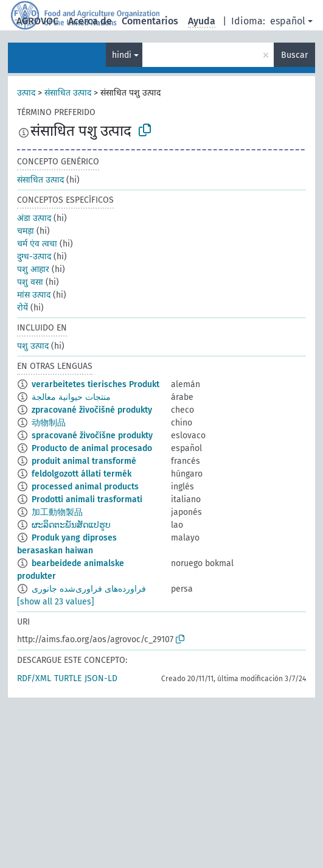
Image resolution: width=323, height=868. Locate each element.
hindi (122, 55)
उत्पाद (26, 93)
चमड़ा (26, 231)
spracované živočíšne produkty (92, 436)
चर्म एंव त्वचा (37, 244)
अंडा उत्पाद (34, 218)
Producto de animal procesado (92, 448)
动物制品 (49, 423)
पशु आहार (33, 269)
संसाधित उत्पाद (68, 93)
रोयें (23, 308)
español (288, 21)
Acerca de (90, 21)
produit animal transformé (84, 461)
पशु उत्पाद (33, 346)
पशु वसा (30, 282)
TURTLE (68, 678)
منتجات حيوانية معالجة (71, 397)
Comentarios (150, 21)
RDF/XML (34, 678)
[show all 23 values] (56, 602)
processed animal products (85, 487)
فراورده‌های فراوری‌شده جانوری (89, 589)
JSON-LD (101, 678)
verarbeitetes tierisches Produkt (96, 384)
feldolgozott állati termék (82, 474)
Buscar (294, 55)
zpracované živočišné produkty (92, 410)
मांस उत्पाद (34, 295)
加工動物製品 (57, 512)
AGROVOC (37, 21)
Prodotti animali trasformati (87, 499)
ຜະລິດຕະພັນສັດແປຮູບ (71, 525)
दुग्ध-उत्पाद (34, 257)
